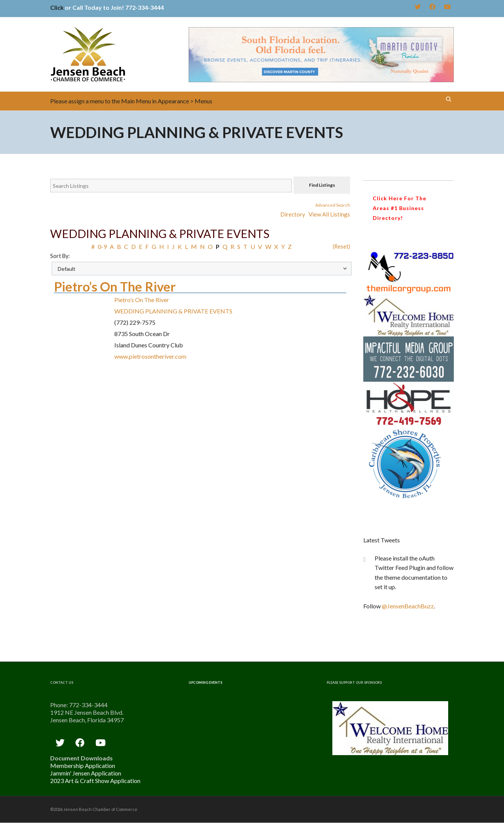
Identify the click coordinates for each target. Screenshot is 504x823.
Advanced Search (333, 205)
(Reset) (341, 246)
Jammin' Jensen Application (86, 773)
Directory (293, 214)
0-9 (102, 246)
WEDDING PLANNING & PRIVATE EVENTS (173, 311)
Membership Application (83, 765)
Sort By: (60, 256)
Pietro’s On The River (115, 286)
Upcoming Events (205, 683)
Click (57, 7)
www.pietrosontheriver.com (150, 356)
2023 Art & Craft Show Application (95, 781)
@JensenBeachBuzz (408, 606)
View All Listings (329, 214)
